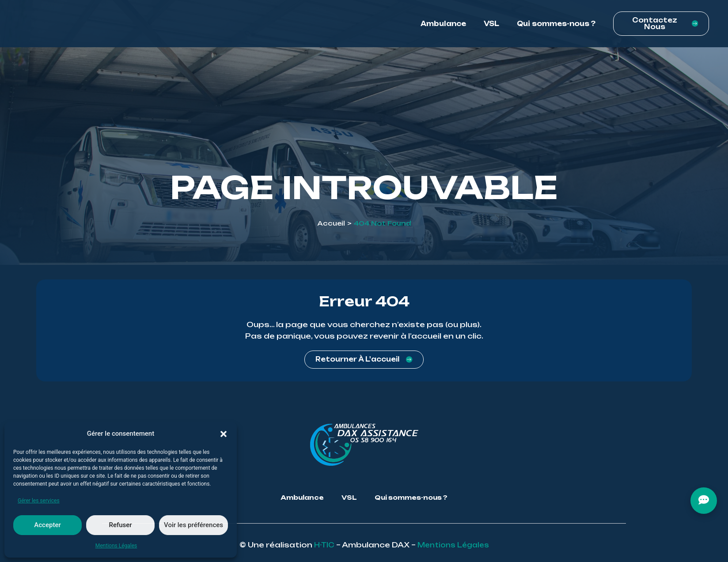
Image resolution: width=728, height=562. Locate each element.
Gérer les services (39, 501)
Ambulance (443, 26)
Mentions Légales (116, 546)
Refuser (120, 525)
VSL (491, 26)
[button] (224, 434)
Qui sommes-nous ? (556, 26)
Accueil (331, 223)
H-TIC (321, 545)
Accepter (47, 525)
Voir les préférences (193, 525)
